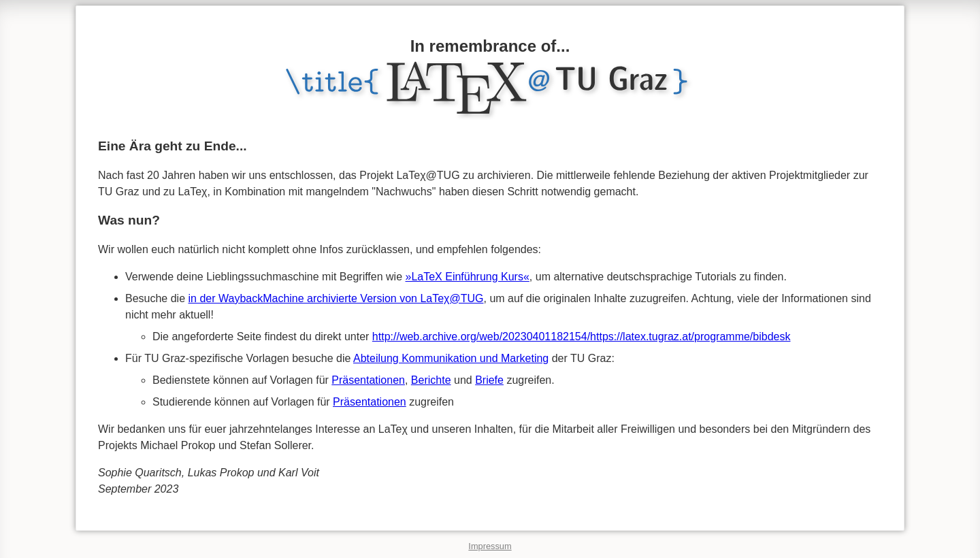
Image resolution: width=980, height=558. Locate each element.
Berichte (431, 380)
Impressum (490, 546)
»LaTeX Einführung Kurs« (468, 277)
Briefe (489, 380)
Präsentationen (368, 380)
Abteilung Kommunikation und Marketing (451, 358)
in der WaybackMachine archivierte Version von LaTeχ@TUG (336, 298)
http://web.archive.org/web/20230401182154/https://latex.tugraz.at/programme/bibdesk (582, 337)
